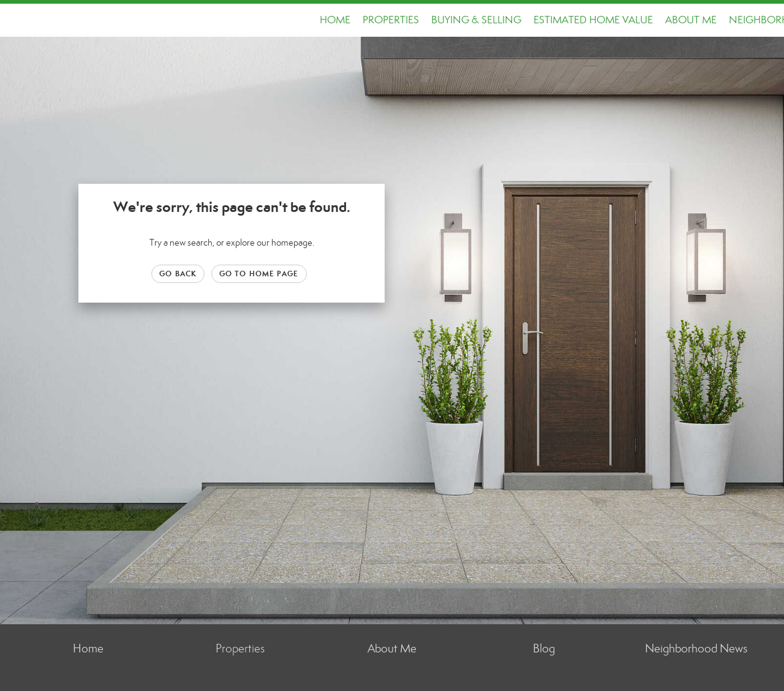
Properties (391, 20)
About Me (691, 20)
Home (335, 20)
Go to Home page (259, 274)
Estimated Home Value (593, 20)
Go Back (178, 274)
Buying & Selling (476, 20)
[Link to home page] (16, 20)
